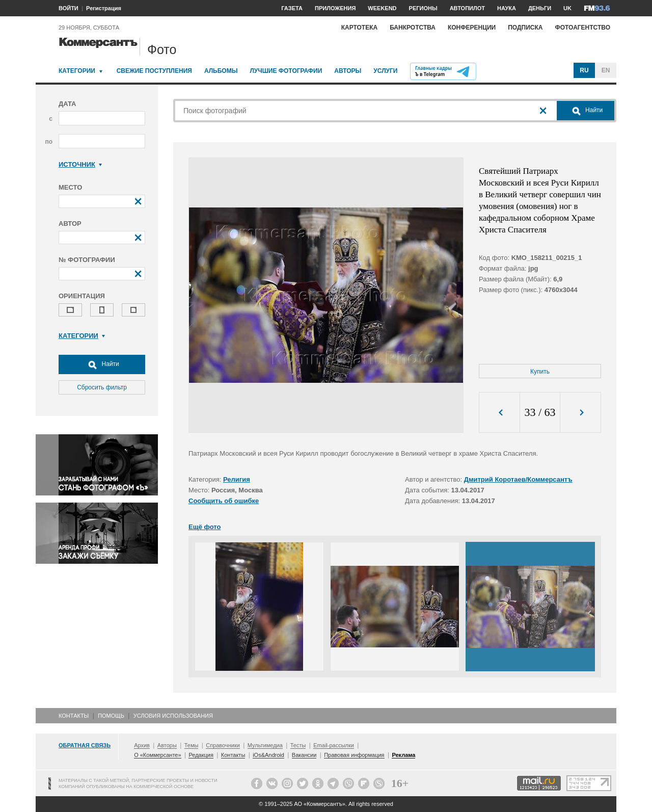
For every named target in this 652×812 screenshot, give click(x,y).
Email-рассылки (334, 745)
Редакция (201, 755)
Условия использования (173, 716)
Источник (80, 164)
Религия (237, 479)
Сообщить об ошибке (224, 501)
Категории (77, 71)
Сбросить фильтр (102, 387)
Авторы (348, 71)
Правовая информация (354, 755)
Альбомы (221, 71)
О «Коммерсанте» (157, 755)
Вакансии (304, 755)
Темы (192, 745)
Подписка (525, 28)
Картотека (360, 28)
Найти (102, 364)
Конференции (472, 28)
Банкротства (413, 28)
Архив (142, 745)
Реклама (403, 755)
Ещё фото (205, 527)
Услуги (385, 71)
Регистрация (104, 8)
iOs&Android (268, 755)
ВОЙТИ (69, 8)
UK (567, 8)
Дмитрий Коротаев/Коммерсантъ (518, 479)
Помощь (111, 716)
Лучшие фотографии (286, 71)
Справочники (223, 745)
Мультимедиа (265, 745)
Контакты (74, 716)
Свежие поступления (154, 71)
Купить (540, 372)
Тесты (298, 745)
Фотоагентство (582, 28)
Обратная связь (85, 745)
